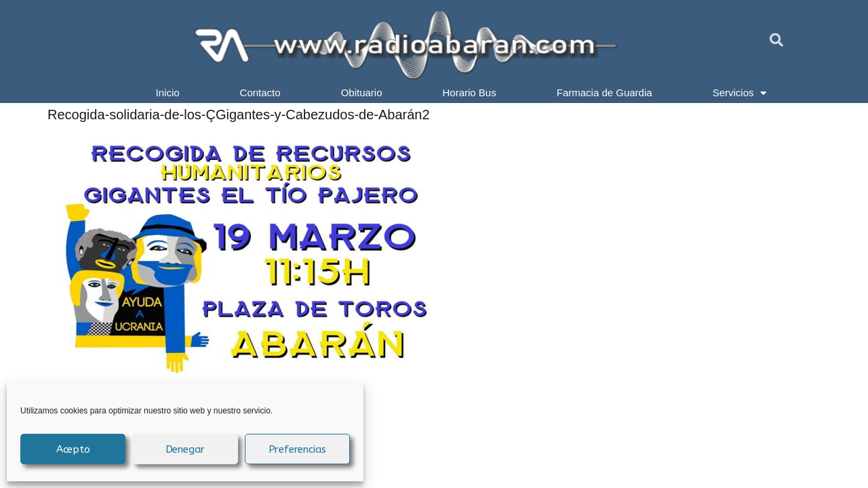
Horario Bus (470, 93)
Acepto (73, 449)
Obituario (362, 93)
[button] (776, 40)
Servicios (740, 93)
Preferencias (298, 449)
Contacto (260, 93)
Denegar (185, 449)
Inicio (168, 93)
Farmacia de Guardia (605, 93)
